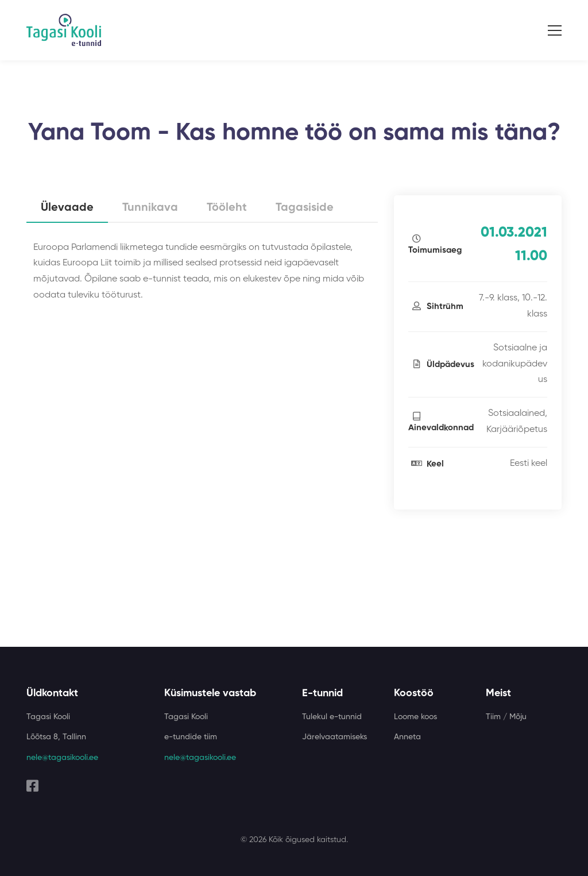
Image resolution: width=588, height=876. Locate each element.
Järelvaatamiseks (334, 737)
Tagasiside (305, 208)
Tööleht (227, 208)
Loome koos (415, 717)
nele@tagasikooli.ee (62, 758)
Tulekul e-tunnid (332, 717)
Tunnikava (150, 208)
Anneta (407, 737)
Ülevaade (67, 208)
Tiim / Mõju (506, 717)
